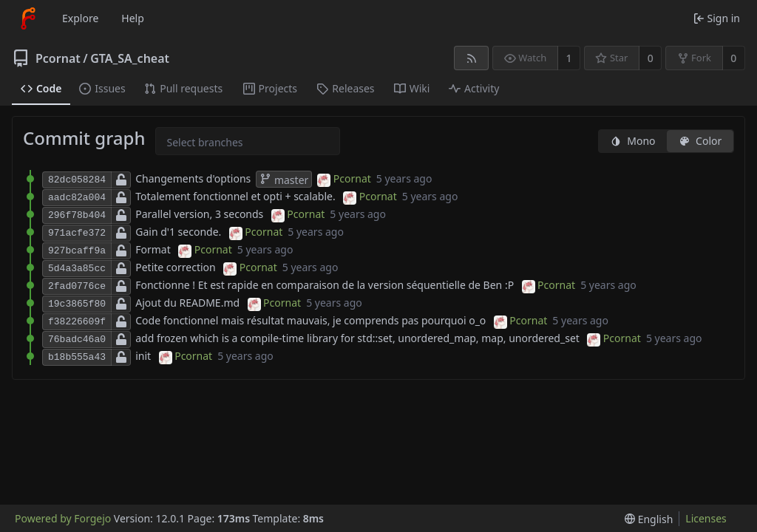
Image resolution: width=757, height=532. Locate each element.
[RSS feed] (471, 58)
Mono (632, 141)
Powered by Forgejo (63, 518)
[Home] (28, 18)
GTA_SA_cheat (130, 58)
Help (133, 18)
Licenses (706, 518)
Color (700, 141)
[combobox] (179, 142)
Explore (80, 18)
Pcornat (58, 58)
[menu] (649, 519)
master (284, 180)
